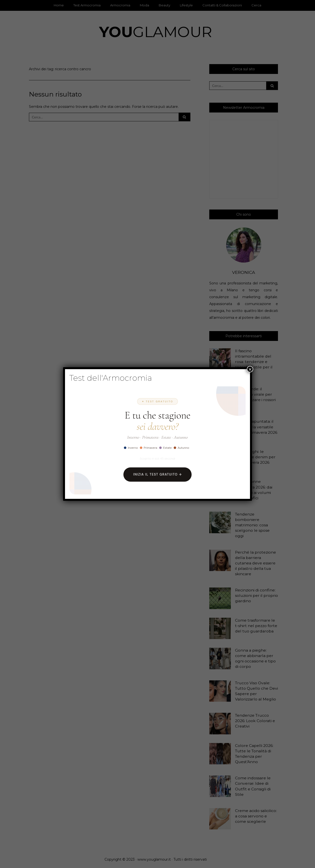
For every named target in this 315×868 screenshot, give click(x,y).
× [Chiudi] (250, 369)
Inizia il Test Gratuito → (157, 474)
